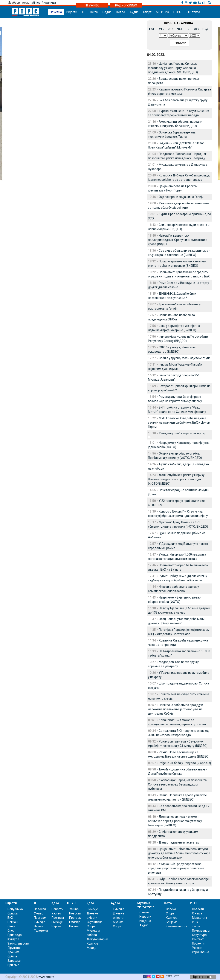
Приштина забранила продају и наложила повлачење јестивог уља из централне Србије (176, 709)
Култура (13, 939)
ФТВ (177, 976)
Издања (145, 921)
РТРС (177, 12)
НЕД (205, 29)
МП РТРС (162, 12)
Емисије (40, 922)
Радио (107, 12)
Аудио (134, 12)
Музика (118, 922)
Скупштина (95, 922)
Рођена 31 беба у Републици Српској (185, 763)
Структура (199, 935)
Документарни (97, 939)
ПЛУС (94, 12)
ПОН (152, 29)
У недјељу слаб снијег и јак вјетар (183, 433)
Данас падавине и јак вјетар (179, 842)
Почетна (56, 12)
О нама (144, 912)
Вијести (72, 12)
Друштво (14, 948)
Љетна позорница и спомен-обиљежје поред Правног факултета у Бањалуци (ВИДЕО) (175, 821)
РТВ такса (193, 12)
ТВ (84, 12)
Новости (40, 909)
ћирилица (49, 3)
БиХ (10, 918)
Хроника (14, 952)
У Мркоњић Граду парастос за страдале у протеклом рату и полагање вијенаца (176, 868)
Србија (12, 956)
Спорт (147, 12)
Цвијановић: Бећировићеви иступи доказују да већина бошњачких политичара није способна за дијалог (179, 853)
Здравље (14, 961)
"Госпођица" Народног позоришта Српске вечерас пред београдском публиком (177, 784)
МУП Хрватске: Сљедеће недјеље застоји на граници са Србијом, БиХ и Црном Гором (179, 423)
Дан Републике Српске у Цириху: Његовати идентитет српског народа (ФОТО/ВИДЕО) (177, 479)
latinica (36, 3)
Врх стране (202, 977)
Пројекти (198, 943)
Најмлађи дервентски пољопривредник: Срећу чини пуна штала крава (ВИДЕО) (178, 240)
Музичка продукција (146, 905)
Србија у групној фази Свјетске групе (185, 358)
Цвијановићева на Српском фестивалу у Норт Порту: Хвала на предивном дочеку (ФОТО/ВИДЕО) (173, 68)
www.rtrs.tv (46, 977)
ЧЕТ (180, 29)
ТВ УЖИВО (92, 5)
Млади (92, 948)
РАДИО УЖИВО (126, 5)
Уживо (39, 913)
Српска (171, 909)
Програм (40, 918)
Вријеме (13, 965)
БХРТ (169, 976)
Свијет (12, 926)
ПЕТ (188, 29)
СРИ (171, 29)
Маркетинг (200, 918)
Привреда (15, 935)
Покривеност (201, 931)
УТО (162, 29)
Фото (168, 903)
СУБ (196, 29)
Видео (121, 12)
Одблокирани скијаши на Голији (181, 197)
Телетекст (41, 931)
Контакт (198, 939)
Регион (13, 922)
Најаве (39, 926)
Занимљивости (18, 943)
